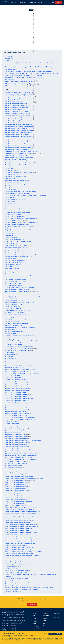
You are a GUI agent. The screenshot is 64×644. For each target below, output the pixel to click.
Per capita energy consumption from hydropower (18, 406)
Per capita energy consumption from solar (16, 412)
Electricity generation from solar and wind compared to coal (21, 218)
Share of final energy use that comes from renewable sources (21, 507)
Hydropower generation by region (14, 301)
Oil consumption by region (12, 354)
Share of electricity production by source (16, 481)
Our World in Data (5, 2)
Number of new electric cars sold (14, 345)
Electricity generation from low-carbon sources (17, 213)
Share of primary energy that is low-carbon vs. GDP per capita (21, 542)
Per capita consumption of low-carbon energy (17, 372)
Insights (26, 2)
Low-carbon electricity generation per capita (17, 324)
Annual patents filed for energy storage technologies (19, 125)
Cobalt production (10, 178)
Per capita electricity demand (13, 375)
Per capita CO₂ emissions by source (14, 368)
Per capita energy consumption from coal (16, 404)
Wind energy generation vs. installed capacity (17, 582)
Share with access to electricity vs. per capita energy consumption (22, 555)
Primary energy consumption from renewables (17, 446)
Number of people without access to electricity (17, 349)
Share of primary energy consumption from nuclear (18, 528)
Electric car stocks (10, 197)
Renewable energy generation (13, 467)
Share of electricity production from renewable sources (20, 496)
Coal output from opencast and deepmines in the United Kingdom (22, 163)
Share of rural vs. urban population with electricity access (20, 544)
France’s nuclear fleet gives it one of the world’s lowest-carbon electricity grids (28, 71)
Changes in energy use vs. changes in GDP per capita (19, 157)
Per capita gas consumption (12, 421)
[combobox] (50, 2)
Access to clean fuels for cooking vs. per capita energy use (20, 94)
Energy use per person (11, 243)
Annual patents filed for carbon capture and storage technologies (22, 121)
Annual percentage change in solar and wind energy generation (21, 146)
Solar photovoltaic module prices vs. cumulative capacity (20, 565)
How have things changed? (12, 295)
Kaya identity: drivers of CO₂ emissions (15, 312)
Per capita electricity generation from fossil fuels (18, 383)
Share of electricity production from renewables (18, 498)
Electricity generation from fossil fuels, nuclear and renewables (21, 209)
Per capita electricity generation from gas (16, 387)
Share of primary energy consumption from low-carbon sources (22, 526)
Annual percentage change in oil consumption (17, 142)
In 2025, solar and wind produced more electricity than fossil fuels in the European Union (31, 73)
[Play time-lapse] (4, 41)
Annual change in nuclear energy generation (16, 107)
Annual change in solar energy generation (16, 117)
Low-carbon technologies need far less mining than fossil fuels (23, 75)
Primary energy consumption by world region (17, 439)
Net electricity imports (11, 333)
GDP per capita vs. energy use (13, 264)
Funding (45, 618)
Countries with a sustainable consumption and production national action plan (26, 184)
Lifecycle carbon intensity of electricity (15, 316)
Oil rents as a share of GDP (12, 362)
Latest (34, 624)
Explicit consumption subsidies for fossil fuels (17, 247)
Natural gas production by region (14, 331)
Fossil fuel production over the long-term (16, 261)
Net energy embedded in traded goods (15, 337)
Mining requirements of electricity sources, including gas (20, 327)
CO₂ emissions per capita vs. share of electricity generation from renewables (25, 153)
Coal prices (8, 167)
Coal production (9, 169)
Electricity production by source (13, 220)
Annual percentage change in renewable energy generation (20, 144)
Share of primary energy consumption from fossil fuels (19, 521)
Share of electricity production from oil (15, 494)
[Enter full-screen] (60, 46)
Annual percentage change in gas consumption (17, 134)
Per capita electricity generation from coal (16, 381)
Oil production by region (11, 358)
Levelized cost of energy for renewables (15, 314)
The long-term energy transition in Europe (16, 572)
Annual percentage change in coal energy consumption (19, 130)
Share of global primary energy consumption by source (19, 509)
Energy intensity (9, 234)
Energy (7, 61)
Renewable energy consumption (13, 465)
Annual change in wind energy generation (16, 119)
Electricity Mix (9, 59)
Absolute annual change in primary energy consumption (20, 92)
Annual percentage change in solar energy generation (19, 148)
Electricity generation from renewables (15, 217)
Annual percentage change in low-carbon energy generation (21, 138)
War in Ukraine (9, 80)
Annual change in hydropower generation (16, 104)
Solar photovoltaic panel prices (13, 567)
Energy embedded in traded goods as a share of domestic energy (22, 230)
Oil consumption (9, 352)
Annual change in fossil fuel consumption (16, 100)
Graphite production (10, 293)
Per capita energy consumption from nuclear (17, 408)
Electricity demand (10, 201)
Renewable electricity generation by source (16, 463)
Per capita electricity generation (13, 377)
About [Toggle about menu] (40, 2)
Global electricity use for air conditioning (16, 282)
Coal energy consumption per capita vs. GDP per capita (20, 161)
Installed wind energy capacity (13, 308)
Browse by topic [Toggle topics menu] (14, 2)
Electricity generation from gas (13, 211)
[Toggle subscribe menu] (53, 2)
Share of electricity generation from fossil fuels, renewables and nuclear (24, 479)
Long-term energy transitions (12, 322)
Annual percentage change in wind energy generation (19, 150)
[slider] (11, 41)
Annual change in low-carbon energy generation (18, 106)
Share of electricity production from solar (16, 500)
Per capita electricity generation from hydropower (18, 389)
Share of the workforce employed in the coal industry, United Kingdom (24, 551)
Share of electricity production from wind (16, 504)
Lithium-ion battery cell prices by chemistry (16, 320)
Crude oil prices (9, 186)
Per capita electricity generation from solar (16, 396)
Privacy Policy (17, 641)
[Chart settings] (58, 13)
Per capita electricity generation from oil (16, 393)
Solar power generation (11, 569)
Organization (46, 616)
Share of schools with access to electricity (16, 546)
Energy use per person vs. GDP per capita (16, 245)
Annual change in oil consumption (14, 109)
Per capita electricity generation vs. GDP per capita (18, 402)
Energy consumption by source (13, 228)
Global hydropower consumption (14, 285)
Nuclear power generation (12, 339)
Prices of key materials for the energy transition (17, 429)
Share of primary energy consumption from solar (18, 534)
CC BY (15, 47)
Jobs (44, 623)
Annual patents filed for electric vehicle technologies (19, 123)
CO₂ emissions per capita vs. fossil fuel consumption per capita (21, 151)
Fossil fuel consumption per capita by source (17, 255)
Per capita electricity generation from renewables (18, 394)
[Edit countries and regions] (47, 13)
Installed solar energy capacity (13, 306)
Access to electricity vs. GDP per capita (15, 96)
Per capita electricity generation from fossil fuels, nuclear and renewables (24, 385)
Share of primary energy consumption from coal (18, 519)
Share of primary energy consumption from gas (17, 523)
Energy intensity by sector (12, 238)
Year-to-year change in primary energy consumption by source (21, 586)
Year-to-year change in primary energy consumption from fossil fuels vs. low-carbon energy (29, 588)
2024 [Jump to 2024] (59, 41)
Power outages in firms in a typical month (16, 427)
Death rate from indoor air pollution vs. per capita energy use (21, 192)
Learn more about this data (47, 44)
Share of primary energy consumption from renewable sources (21, 532)
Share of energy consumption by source (15, 505)
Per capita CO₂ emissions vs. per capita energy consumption (21, 370)
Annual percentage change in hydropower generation (19, 136)
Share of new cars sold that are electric (15, 515)
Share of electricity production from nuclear (17, 492)
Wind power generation (11, 584)
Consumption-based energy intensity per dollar (17, 180)
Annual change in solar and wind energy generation (18, 115)
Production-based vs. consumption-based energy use (19, 458)
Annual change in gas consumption (14, 102)
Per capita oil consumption (12, 423)
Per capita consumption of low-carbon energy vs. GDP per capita (22, 373)
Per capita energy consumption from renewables (18, 410)
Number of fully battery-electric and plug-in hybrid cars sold (21, 341)
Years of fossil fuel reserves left (13, 592)
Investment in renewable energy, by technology (17, 310)
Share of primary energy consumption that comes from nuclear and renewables (26, 540)
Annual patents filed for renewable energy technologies (19, 127)
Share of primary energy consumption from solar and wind (20, 536)
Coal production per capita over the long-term (17, 176)
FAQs (7, 625)
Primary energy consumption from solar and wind (18, 450)
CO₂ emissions (9, 56)
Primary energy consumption (12, 433)
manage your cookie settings (27, 641)
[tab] (6, 13)
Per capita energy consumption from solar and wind (19, 414)
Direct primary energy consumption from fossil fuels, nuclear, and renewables (25, 195)
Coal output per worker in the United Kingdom (17, 165)
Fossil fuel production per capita (13, 262)
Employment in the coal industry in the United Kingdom (20, 226)
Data (21, 2)
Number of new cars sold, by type (14, 343)
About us (45, 613)
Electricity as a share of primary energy (15, 199)
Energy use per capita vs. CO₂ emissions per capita (18, 241)
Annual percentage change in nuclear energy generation (20, 140)
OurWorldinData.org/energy (8, 47)
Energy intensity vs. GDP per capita (14, 240)
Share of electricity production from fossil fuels (17, 486)
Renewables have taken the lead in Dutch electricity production (24, 78)
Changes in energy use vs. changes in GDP (16, 155)
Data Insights (57, 618)
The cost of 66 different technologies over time (17, 570)
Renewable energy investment (13, 469)
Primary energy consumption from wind (15, 452)
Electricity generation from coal (13, 205)
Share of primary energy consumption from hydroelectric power (22, 525)
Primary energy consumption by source (15, 435)
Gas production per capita (12, 272)
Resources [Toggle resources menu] (33, 2)
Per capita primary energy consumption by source (18, 425)
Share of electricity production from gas (15, 488)
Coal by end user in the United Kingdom (15, 159)
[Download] (54, 46)
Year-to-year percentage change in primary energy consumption (22, 590)
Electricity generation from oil (13, 215)
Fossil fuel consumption (11, 249)
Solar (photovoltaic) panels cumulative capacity (17, 557)
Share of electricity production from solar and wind (18, 502)
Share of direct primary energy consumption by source (19, 473)
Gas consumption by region (12, 268)
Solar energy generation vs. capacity (14, 563)
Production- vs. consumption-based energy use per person (20, 456)
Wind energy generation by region (14, 580)
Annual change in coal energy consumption (16, 98)
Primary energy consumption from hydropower (17, 442)
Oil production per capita (12, 360)
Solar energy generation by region (14, 561)
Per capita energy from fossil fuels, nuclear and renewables (20, 417)
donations (22, 636)
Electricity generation (11, 203)
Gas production (9, 270)
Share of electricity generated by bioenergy (16, 475)
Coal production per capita (12, 174)
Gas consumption (10, 266)
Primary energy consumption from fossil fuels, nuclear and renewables (23, 440)
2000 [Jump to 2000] (8, 41)
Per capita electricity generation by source (16, 379)
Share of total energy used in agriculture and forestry (19, 553)
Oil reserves (8, 364)
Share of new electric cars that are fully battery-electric (20, 517)
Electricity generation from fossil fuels (15, 207)
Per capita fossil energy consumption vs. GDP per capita (20, 419)
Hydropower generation (11, 299)
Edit (48, 13)
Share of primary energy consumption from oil (17, 530)
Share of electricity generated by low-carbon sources (19, 477)
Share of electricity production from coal (16, 484)
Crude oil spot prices (10, 190)
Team (44, 621)
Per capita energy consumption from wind (16, 415)
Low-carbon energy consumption (14, 326)
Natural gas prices (10, 329)
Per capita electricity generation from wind (16, 400)
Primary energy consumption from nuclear (16, 444)
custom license (14, 621)
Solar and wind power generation (14, 559)
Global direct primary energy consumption (16, 280)
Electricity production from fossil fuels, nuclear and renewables (22, 222)
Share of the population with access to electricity (18, 549)
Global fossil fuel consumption (13, 283)
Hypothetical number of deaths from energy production (20, 303)
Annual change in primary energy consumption (17, 111)
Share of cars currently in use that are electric (17, 471)
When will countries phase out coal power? (16, 578)
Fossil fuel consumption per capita (14, 253)
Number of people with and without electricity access (19, 347)
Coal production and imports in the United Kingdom (19, 173)
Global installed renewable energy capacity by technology (20, 287)
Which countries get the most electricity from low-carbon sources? (25, 84)
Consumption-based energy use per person (16, 182)
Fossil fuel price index (11, 259)
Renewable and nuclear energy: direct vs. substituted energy (21, 460)
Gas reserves (8, 274)
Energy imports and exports (12, 232)
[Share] (57, 46)
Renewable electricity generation (14, 461)
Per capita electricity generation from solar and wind (19, 398)
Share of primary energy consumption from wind (18, 538)
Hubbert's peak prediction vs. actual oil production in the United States (24, 297)
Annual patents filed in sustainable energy (16, 129)
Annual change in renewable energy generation (17, 113)
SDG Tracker (36, 626)
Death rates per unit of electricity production (17, 194)
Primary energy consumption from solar (15, 448)
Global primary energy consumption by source (17, 289)
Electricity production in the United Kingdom (17, 224)
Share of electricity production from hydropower (18, 490)
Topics (34, 613)
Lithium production (10, 318)
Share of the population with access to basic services (19, 547)
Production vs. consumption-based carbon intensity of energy (21, 454)
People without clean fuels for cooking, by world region (20, 366)
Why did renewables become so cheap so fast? (19, 86)
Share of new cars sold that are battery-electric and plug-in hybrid (22, 511)
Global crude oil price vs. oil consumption (16, 278)
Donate (59, 2)
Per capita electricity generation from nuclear (17, 391)
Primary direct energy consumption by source (17, 431)
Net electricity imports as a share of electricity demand (19, 335)
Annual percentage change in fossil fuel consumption (19, 132)
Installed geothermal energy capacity (15, 305)
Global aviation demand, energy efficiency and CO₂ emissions (21, 276)
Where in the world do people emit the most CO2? (20, 82)
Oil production (9, 356)
